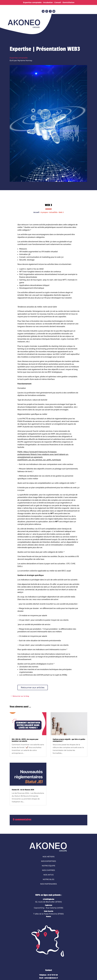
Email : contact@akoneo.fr (49, 978)
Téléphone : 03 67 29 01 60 (48, 975)
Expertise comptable (19, 58)
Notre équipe (49, 866)
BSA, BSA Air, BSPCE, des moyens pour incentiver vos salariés (25, 740)
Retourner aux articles (33, 687)
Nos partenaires (48, 884)
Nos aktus (48, 875)
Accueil (36, 212)
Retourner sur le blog (21, 696)
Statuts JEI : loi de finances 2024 (23, 790)
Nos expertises (48, 861)
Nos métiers (49, 857)
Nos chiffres (48, 870)
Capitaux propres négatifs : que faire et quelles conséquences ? (69, 740)
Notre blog (49, 879)
